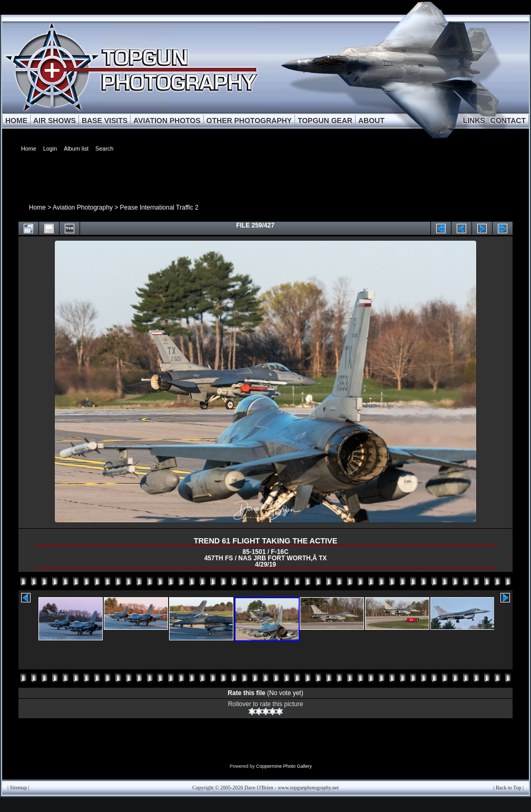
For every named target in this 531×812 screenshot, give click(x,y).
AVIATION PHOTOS (167, 121)
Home (37, 207)
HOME (16, 121)
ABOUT (371, 121)
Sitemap (19, 788)
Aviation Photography (83, 207)
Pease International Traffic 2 (159, 207)
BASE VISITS (105, 121)
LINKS (474, 121)
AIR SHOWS (55, 121)
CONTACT (508, 121)
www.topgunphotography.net (308, 788)
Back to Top (509, 788)
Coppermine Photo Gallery (284, 766)
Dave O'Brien (259, 788)
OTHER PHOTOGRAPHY (249, 121)
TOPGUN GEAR (325, 121)
